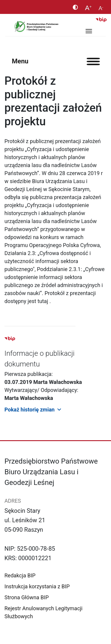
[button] (55, 409)
